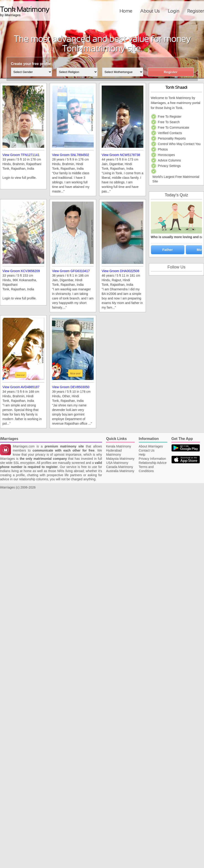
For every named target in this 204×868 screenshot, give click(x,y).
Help (142, 455)
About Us (150, 11)
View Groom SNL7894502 (70, 155)
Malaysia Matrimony (120, 459)
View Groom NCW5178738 (121, 155)
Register (196, 11)
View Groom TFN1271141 (21, 155)
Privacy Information (152, 459)
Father (168, 250)
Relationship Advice (153, 463)
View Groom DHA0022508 (120, 271)
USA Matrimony (117, 463)
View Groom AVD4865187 (21, 387)
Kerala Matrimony (119, 446)
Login (173, 11)
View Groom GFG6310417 (71, 271)
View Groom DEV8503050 (71, 387)
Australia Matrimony (120, 471)
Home (126, 11)
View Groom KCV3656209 (21, 271)
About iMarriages (151, 446)
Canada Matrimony (119, 467)
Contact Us (147, 450)
